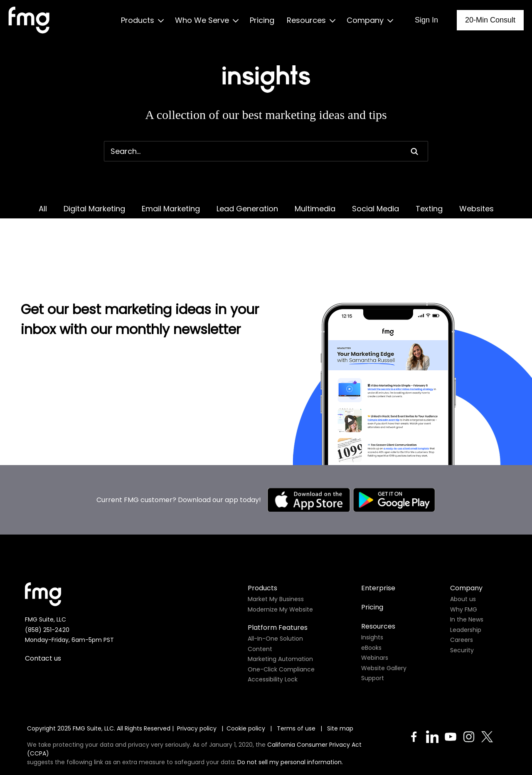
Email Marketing (171, 209)
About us (463, 566)
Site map (340, 695)
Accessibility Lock (273, 646)
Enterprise (378, 555)
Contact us (43, 625)
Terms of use (297, 695)
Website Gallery (384, 635)
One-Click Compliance (281, 636)
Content (260, 616)
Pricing (372, 574)
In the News (467, 586)
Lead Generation (247, 209)
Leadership (466, 597)
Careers (462, 607)
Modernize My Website (280, 576)
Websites (477, 209)
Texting (429, 209)
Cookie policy (246, 695)
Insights (372, 604)
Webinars (375, 624)
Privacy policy (197, 695)
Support (373, 645)
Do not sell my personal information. (290, 729)
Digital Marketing (94, 209)
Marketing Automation (280, 626)
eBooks (371, 614)
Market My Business (276, 566)
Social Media (376, 209)
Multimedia (315, 209)
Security (462, 617)
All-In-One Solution (275, 605)
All (43, 209)
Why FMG (464, 576)
